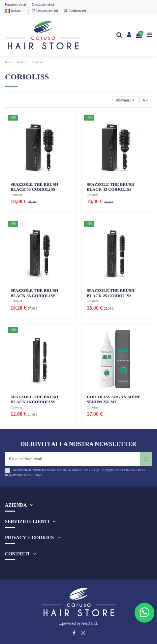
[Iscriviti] (146, 459)
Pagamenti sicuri (16, 4)
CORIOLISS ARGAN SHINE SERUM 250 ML (114, 399)
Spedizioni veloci (43, 4)
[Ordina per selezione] (125, 100)
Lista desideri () (45, 11)
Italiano (15, 11)
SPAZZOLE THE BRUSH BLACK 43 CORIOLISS (111, 187)
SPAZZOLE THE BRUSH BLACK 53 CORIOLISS (34, 187)
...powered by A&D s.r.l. (78, 623)
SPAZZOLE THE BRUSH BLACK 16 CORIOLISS (34, 399)
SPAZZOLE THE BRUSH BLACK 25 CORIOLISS (111, 293)
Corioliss (16, 195)
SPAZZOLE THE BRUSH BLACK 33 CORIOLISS (34, 293)
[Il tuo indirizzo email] (73, 459)
